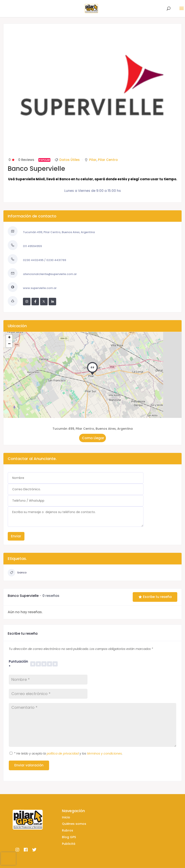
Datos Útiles (70, 160)
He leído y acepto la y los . (68, 753)
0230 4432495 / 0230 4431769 (44, 260)
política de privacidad (63, 753)
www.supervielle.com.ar (40, 288)
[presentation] (8, 859)
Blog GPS (69, 837)
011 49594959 (32, 246)
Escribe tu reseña (155, 597)
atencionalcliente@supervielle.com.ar (50, 274)
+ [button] (9, 338)
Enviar (16, 536)
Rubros (68, 830)
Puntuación (18, 664)
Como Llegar (92, 438)
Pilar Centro (108, 160)
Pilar (93, 160)
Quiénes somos (74, 824)
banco (17, 573)
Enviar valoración (29, 765)
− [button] (9, 344)
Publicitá (69, 844)
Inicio (66, 817)
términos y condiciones (104, 753)
